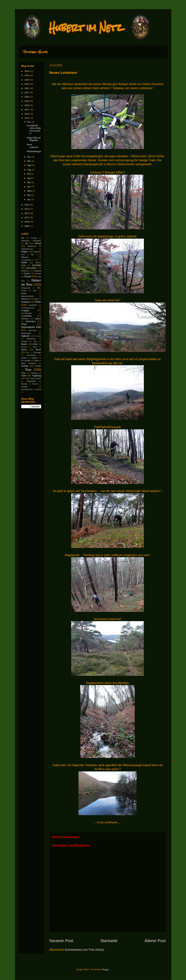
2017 (27, 110)
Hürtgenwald (26, 288)
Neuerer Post (61, 941)
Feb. (29, 195)
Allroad (38, 243)
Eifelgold (37, 271)
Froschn (38, 273)
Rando (24, 344)
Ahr (26, 243)
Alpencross (32, 246)
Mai (29, 182)
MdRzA (38, 319)
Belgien (25, 252)
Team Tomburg (29, 363)
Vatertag (34, 373)
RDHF (35, 344)
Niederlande (26, 333)
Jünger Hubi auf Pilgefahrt (34, 139)
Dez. (29, 122)
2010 (27, 222)
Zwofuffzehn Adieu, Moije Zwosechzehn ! (34, 129)
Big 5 (34, 254)
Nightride (25, 336)
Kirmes (36, 299)
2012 (27, 213)
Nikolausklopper (34, 151)
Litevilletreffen (27, 313)
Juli (29, 174)
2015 (27, 118)
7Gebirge (34, 238)
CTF (37, 260)
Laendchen (33, 305)
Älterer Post (155, 941)
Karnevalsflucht (28, 296)
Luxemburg (26, 316)
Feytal (27, 273)
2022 (27, 88)
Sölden (24, 358)
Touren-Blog (35, 52)
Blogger (105, 969)
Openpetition (31, 339)
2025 (27, 75)
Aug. (30, 170)
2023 (27, 84)
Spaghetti (35, 358)
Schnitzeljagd (31, 355)
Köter (38, 302)
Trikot (24, 373)
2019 (27, 101)
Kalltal (24, 293)
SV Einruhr (26, 360)
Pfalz (35, 341)
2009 (27, 226)
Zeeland (24, 387)
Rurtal (39, 350)
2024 (27, 80)
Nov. (29, 157)
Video (24, 376)
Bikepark (25, 257)
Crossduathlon (26, 260)
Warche (24, 384)
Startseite (109, 941)
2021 (27, 93)
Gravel (28, 276)
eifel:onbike (31, 268)
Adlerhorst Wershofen (31, 241)
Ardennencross (27, 249)
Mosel (24, 324)
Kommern (26, 302)
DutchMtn (37, 265)
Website (35, 384)
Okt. (29, 161)
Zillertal (38, 389)
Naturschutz (32, 330)
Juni (29, 178)
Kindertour (26, 299)
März (30, 191)
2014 (27, 205)
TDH (36, 360)
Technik (25, 366)
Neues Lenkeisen (32, 146)
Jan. (29, 199)
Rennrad (24, 347)
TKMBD (38, 366)
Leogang (25, 310)
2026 (27, 71)
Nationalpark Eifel (31, 327)
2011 (27, 217)
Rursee (24, 350)
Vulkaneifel (31, 381)
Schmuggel (37, 352)
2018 (27, 105)
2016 (27, 114)
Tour (28, 370)
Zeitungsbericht (27, 389)
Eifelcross (25, 271)
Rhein (35, 347)
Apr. (29, 187)
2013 (27, 209)
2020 (27, 97)
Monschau (31, 321)
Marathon (25, 319)
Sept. (30, 165)
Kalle (35, 291)
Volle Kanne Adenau (33, 378)
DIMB (24, 262)
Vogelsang (37, 376)
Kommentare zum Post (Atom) (85, 950)
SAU (28, 352)
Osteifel (24, 341)
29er (23, 238)
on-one (39, 336)
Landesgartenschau (28, 308)
